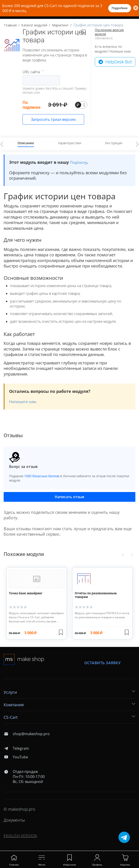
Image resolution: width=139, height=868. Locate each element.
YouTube (16, 757)
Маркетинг (60, 25)
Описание (26, 143)
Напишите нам (22, 402)
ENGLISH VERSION (20, 836)
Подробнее (120, 8)
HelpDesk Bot (118, 62)
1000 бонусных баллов (42, 476)
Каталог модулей (34, 25)
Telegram (16, 748)
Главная (10, 25)
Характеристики (70, 143)
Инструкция (114, 143)
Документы (14, 820)
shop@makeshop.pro (27, 734)
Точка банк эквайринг (26, 593)
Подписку (79, 162)
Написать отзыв (69, 497)
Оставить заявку (103, 663)
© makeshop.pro (19, 809)
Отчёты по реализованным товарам (96, 595)
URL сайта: (32, 72)
